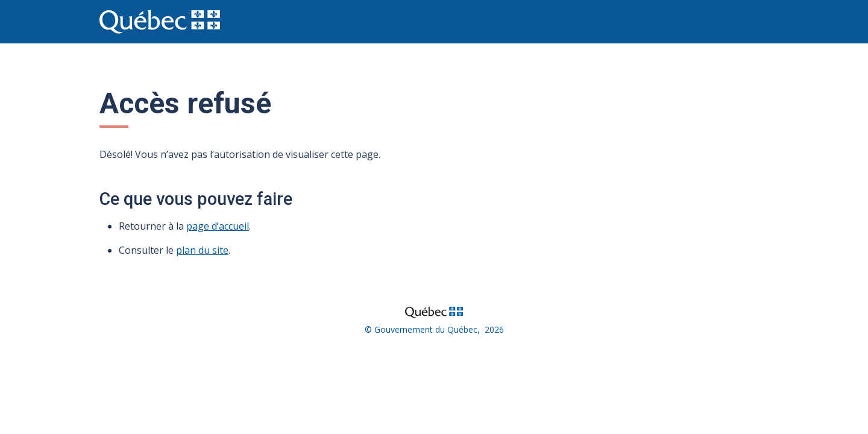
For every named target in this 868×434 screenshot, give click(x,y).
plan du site (202, 250)
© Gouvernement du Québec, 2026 (434, 329)
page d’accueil (218, 226)
